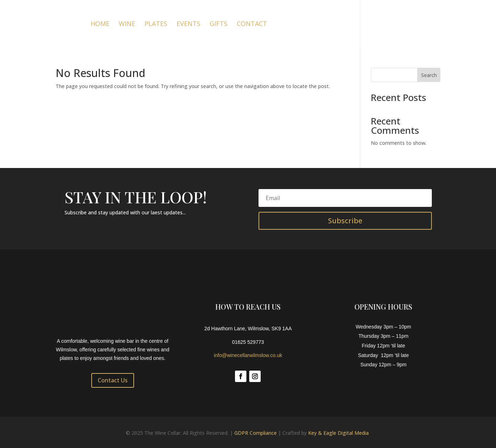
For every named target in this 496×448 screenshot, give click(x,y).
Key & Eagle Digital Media (338, 433)
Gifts (219, 24)
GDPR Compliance (255, 433)
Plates (156, 24)
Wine (127, 24)
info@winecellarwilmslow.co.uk (248, 355)
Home (100, 24)
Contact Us (113, 380)
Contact (252, 24)
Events (188, 24)
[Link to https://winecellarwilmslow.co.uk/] (41, 23)
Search (429, 75)
